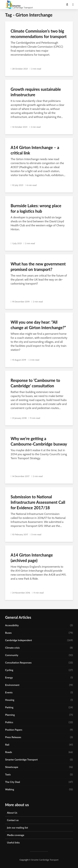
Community (12, 655)
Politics (9, 722)
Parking (9, 707)
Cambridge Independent (18, 640)
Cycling (9, 670)
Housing (10, 700)
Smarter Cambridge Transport (21, 760)
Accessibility (12, 625)
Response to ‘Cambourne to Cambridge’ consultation (35, 383)
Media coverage (16, 835)
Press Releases (13, 737)
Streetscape (12, 767)
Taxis (8, 774)
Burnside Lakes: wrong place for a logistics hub (36, 208)
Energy (9, 678)
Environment (12, 685)
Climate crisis (12, 648)
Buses (8, 633)
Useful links (13, 843)
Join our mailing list (17, 828)
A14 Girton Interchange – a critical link (35, 150)
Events (9, 692)
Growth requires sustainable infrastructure (36, 92)
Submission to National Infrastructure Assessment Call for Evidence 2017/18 (38, 502)
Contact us (13, 820)
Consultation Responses (18, 663)
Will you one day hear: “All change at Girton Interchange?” (38, 325)
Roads (9, 752)
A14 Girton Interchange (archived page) (32, 558)
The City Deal (13, 782)
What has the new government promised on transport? (38, 267)
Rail (7, 745)
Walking (10, 789)
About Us (12, 813)
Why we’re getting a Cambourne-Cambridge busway (39, 441)
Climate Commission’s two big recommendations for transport (39, 34)
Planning (10, 715)
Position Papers (14, 730)
